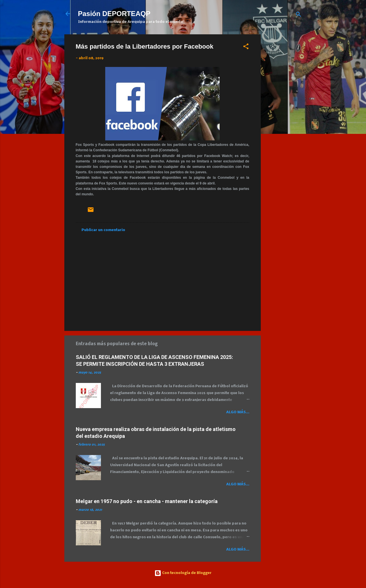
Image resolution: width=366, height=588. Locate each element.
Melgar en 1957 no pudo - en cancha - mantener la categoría (147, 501)
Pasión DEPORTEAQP (114, 14)
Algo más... (238, 412)
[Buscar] (299, 16)
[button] (246, 48)
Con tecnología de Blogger (183, 573)
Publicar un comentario (103, 230)
